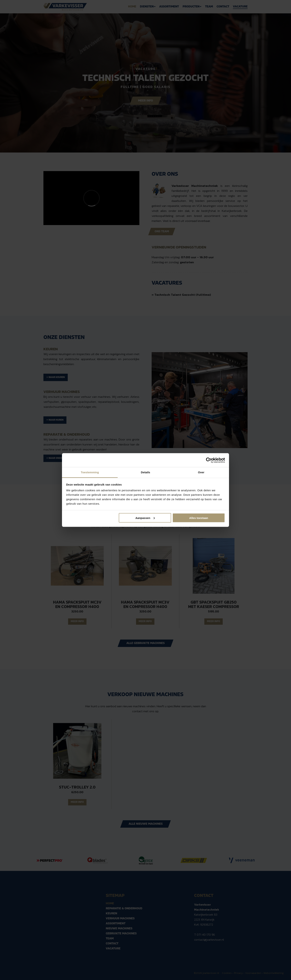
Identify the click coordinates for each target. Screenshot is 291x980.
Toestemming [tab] (90, 472)
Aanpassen (145, 518)
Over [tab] (201, 472)
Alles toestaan (199, 518)
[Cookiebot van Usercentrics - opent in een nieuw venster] (209, 460)
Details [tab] (145, 472)
